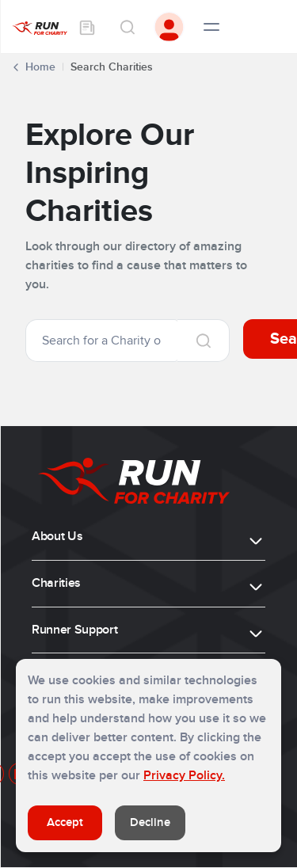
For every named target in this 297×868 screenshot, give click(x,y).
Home (40, 67)
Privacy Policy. (184, 775)
